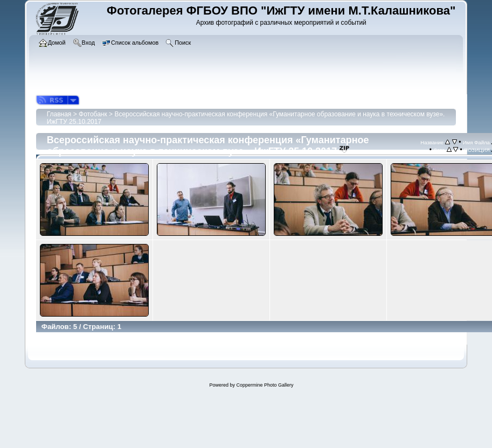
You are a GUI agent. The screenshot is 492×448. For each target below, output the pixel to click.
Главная (59, 114)
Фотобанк (93, 114)
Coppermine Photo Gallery (265, 385)
